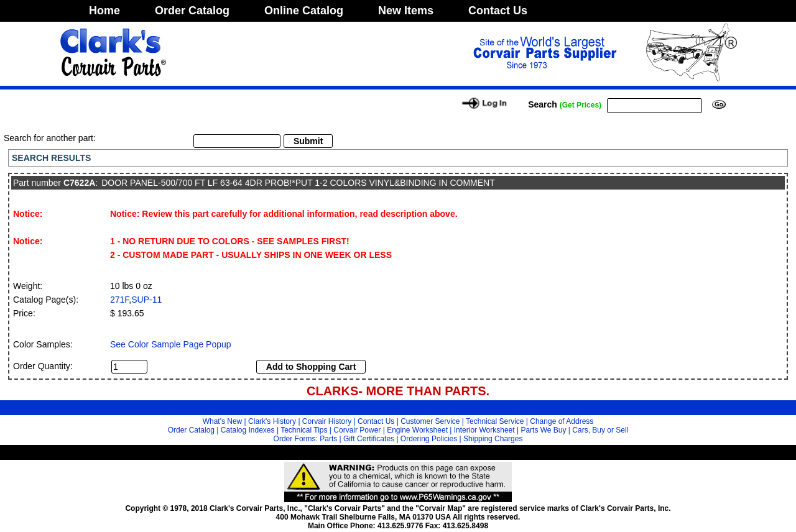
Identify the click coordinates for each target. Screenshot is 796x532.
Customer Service (430, 421)
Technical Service (495, 421)
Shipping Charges (493, 439)
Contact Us (498, 11)
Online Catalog (304, 11)
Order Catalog (192, 11)
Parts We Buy (543, 430)
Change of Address (562, 421)
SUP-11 (146, 300)
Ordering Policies (429, 439)
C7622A (79, 183)
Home (104, 11)
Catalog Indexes (248, 430)
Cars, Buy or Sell (600, 430)
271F (119, 300)
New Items (406, 11)
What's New (223, 421)
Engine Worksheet (417, 430)
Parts (328, 439)
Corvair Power (357, 430)
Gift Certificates (369, 439)
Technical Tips (304, 430)
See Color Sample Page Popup (171, 344)
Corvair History (327, 421)
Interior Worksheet (484, 430)
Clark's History (272, 421)
